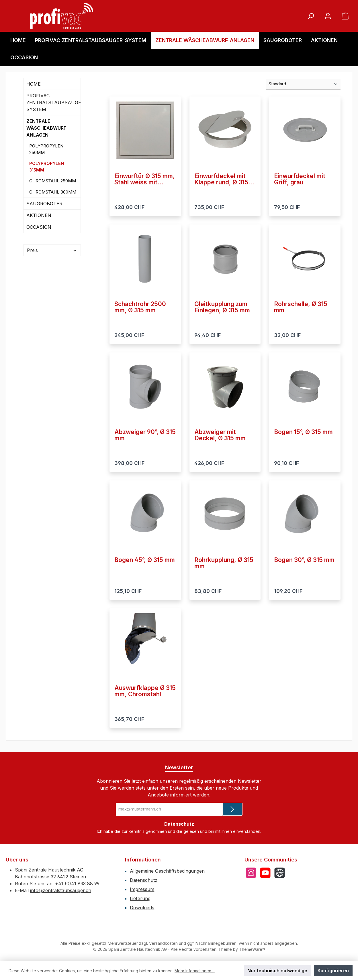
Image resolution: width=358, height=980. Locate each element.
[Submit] (232, 809)
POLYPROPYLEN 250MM (46, 149)
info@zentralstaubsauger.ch (61, 890)
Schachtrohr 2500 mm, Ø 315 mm (140, 307)
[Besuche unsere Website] (280, 873)
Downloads (142, 908)
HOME (34, 84)
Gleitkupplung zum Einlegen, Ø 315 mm (222, 307)
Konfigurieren (333, 971)
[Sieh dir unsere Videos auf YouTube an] (265, 873)
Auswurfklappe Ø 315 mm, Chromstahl (145, 691)
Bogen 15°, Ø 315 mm (303, 432)
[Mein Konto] (328, 16)
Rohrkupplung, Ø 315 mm (224, 563)
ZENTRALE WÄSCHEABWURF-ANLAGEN (47, 128)
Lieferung (140, 898)
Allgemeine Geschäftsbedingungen (167, 871)
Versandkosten (163, 943)
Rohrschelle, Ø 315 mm (301, 307)
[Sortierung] (303, 84)
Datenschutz (144, 880)
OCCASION (39, 227)
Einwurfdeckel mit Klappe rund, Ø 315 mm (221, 179)
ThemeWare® (252, 949)
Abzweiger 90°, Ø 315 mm (145, 435)
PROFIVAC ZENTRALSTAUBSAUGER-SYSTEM (53, 102)
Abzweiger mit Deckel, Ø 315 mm (220, 435)
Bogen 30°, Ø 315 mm (304, 560)
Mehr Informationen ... (195, 971)
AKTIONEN (39, 215)
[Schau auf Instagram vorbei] (251, 873)
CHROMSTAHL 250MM (53, 181)
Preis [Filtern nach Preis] (52, 250)
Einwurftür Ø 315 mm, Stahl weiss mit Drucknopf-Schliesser (145, 179)
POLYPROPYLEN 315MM (47, 167)
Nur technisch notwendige (277, 971)
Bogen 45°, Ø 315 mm (145, 560)
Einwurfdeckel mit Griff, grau (300, 179)
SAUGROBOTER (44, 204)
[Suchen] (311, 16)
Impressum (142, 889)
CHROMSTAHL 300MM (53, 192)
